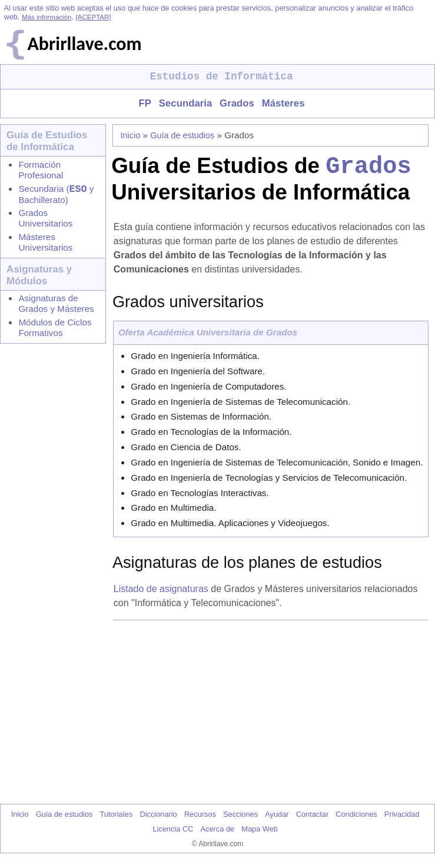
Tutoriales (117, 819)
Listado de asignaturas (161, 594)
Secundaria (185, 103)
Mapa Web (260, 834)
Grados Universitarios (45, 220)
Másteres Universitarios (45, 245)
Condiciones (356, 819)
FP (145, 103)
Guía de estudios (182, 135)
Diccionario (158, 819)
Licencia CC (173, 834)
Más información (47, 17)
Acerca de (218, 834)
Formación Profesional (41, 170)
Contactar (312, 819)
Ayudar (277, 819)
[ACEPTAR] (94, 17)
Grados (237, 103)
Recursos (200, 819)
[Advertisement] (273, 717)
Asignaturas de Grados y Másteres (56, 306)
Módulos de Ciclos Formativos (55, 330)
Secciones (240, 819)
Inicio (131, 135)
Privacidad (402, 819)
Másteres (283, 103)
